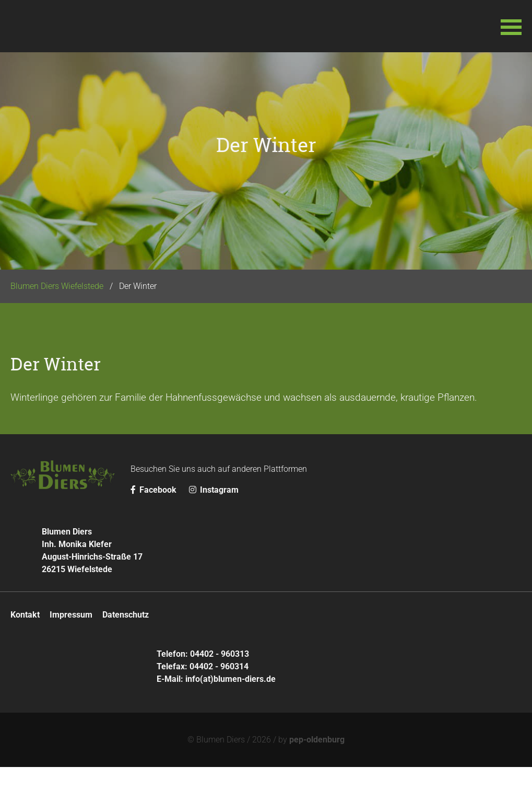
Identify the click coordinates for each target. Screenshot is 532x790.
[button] (511, 26)
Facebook (155, 513)
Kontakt (25, 638)
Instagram (214, 513)
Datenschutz (126, 638)
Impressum (71, 638)
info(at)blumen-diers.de (230, 702)
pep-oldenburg (317, 763)
